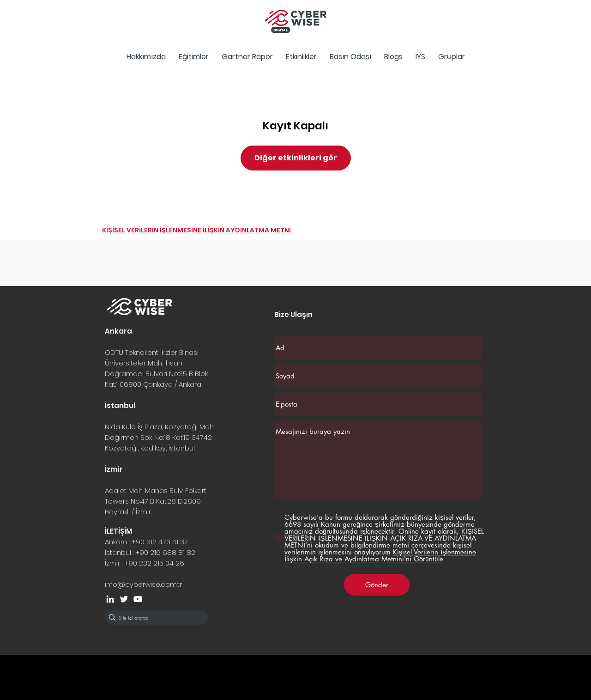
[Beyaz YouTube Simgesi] (138, 599)
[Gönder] (377, 585)
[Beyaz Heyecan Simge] (124, 599)
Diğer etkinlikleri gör (296, 158)
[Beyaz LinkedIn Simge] (110, 599)
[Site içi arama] (154, 618)
